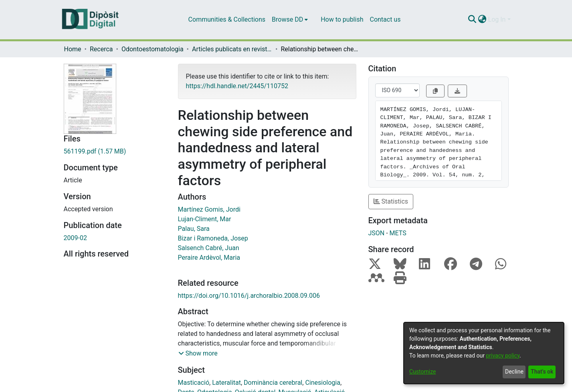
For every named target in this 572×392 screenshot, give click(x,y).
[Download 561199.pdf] (115, 152)
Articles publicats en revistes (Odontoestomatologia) (232, 49)
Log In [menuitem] (497, 19)
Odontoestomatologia (153, 49)
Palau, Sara (194, 229)
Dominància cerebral (273, 383)
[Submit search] (472, 20)
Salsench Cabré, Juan (209, 248)
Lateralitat (226, 383)
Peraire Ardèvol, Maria (209, 258)
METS (398, 233)
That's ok (542, 372)
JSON (377, 233)
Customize (422, 372)
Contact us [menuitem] (385, 19)
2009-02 (75, 238)
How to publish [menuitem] (342, 19)
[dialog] (484, 353)
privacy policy (503, 356)
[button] (198, 354)
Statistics (391, 201)
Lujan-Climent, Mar (205, 219)
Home (73, 49)
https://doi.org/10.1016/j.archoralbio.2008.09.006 (249, 296)
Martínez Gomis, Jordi (209, 209)
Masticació (194, 383)
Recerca (101, 49)
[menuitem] (290, 20)
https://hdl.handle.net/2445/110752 (237, 86)
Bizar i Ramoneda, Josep (213, 238)
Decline (514, 372)
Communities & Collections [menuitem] (227, 19)
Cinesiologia (323, 383)
